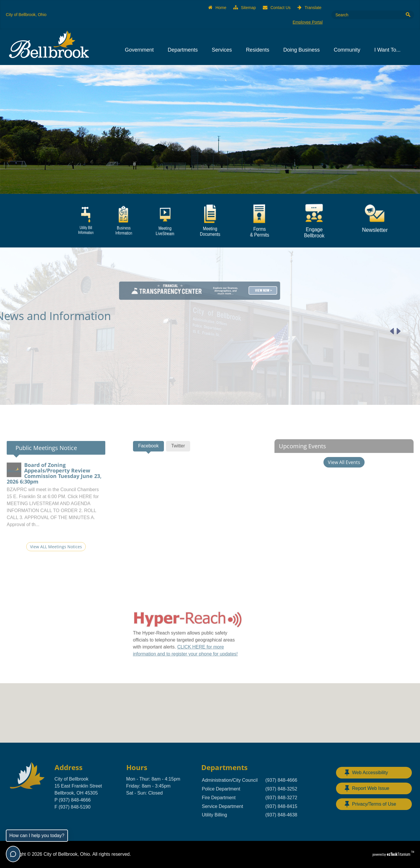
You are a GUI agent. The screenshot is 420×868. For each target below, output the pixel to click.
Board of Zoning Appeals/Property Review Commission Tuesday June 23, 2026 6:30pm (54, 489)
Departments (184, 50)
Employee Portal (308, 22)
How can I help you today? (37, 836)
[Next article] (383, 331)
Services (224, 50)
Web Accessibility (366, 773)
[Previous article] (376, 331)
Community (349, 50)
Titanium (399, 854)
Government (141, 50)
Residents (259, 50)
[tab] (148, 462)
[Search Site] (366, 15)
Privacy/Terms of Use (370, 804)
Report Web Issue (367, 788)
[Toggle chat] (13, 854)
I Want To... (389, 50)
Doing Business (303, 50)
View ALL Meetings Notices (56, 562)
